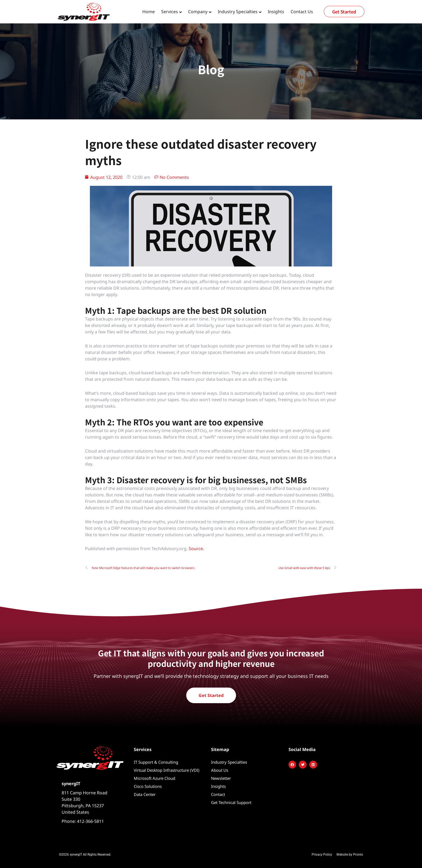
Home (149, 12)
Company (198, 12)
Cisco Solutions (148, 786)
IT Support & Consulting (156, 762)
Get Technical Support (231, 802)
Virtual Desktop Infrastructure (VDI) (167, 770)
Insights (276, 12)
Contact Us (302, 12)
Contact (218, 794)
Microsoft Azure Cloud (154, 778)
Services (170, 12)
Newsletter (221, 778)
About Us (220, 770)
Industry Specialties (238, 12)
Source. (196, 549)
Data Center (145, 794)
